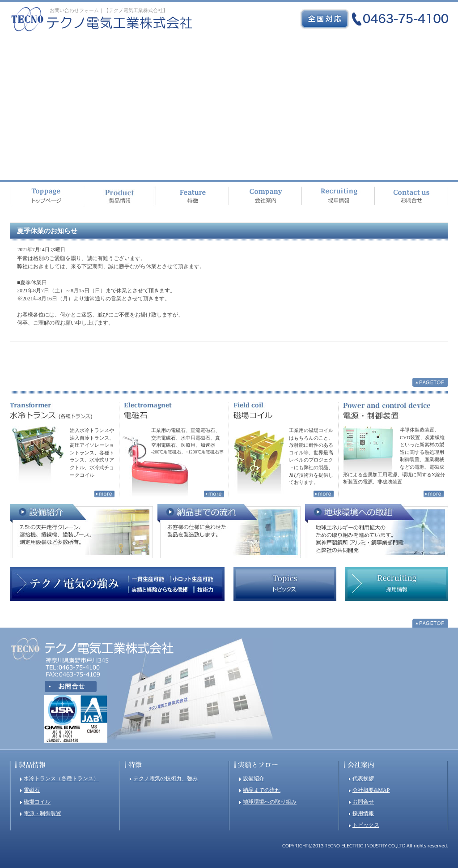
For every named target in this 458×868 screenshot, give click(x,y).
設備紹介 (254, 778)
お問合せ (363, 802)
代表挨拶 (363, 778)
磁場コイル (37, 802)
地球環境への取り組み (270, 802)
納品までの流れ (262, 790)
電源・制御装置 (42, 813)
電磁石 (32, 790)
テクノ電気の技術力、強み (165, 778)
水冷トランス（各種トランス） (61, 778)
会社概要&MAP (371, 790)
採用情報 (363, 813)
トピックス (366, 825)
